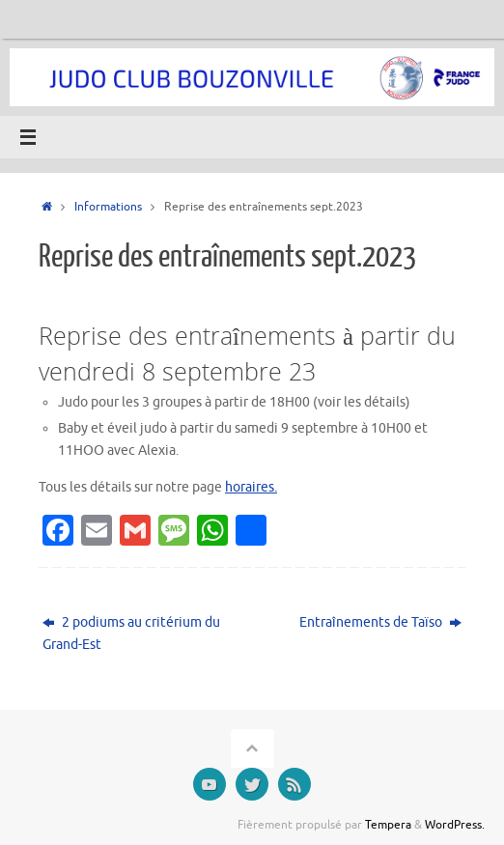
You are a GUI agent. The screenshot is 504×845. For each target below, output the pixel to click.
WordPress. (455, 825)
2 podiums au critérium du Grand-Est (131, 634)
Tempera (388, 825)
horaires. (251, 487)
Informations (108, 207)
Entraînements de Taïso (380, 622)
